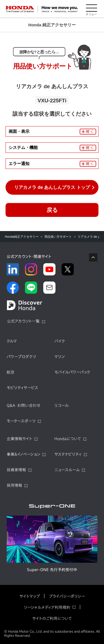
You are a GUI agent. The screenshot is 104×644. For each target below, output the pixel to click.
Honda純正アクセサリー (22, 237)
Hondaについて (68, 439)
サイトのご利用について (52, 618)
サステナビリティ (68, 454)
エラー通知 (19, 163)
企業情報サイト (19, 439)
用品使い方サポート (58, 237)
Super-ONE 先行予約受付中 (52, 570)
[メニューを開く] (92, 9)
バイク (60, 341)
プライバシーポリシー (67, 596)
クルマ (12, 341)
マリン (59, 357)
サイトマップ (30, 596)
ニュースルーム (67, 470)
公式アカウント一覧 (23, 321)
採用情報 (14, 485)
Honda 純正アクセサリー (52, 25)
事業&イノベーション (23, 454)
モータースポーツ (21, 421)
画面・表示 (19, 131)
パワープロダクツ (21, 357)
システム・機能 (23, 147)
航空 (11, 372)
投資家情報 (16, 470)
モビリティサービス (22, 388)
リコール (62, 405)
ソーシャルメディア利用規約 (47, 607)
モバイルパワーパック (72, 372)
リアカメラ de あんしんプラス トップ (52, 187)
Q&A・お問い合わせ (24, 405)
